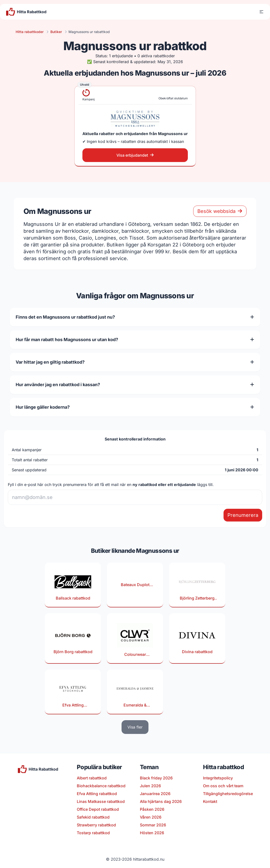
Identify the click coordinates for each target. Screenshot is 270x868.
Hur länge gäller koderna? (135, 407)
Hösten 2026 (152, 833)
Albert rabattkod (92, 778)
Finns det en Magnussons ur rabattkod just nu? (135, 317)
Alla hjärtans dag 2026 (161, 801)
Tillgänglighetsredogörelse (228, 794)
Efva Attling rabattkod (97, 794)
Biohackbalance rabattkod (101, 786)
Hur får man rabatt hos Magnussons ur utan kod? (135, 340)
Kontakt (210, 801)
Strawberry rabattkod (96, 825)
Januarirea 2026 (155, 794)
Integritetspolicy (218, 778)
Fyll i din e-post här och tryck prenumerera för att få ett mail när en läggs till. (111, 485)
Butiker (56, 32)
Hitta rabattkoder (30, 32)
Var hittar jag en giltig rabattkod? (135, 362)
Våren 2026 (151, 817)
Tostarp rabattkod (93, 833)
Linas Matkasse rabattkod (101, 801)
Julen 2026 (150, 786)
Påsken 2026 (152, 809)
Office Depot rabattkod (98, 809)
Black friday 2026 (156, 778)
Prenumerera (243, 515)
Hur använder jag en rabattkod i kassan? (135, 385)
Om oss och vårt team (223, 786)
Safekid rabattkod (93, 817)
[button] (261, 12)
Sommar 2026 (153, 825)
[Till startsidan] (26, 12)
